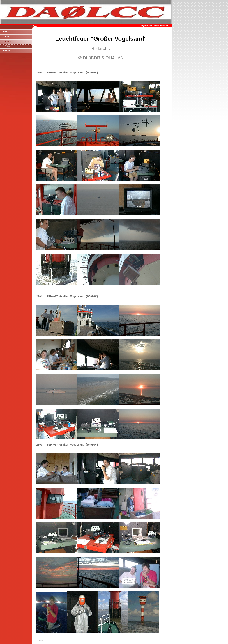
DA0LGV (7, 42)
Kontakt (7, 51)
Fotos (7, 46)
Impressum (39, 640)
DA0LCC (7, 37)
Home (6, 32)
